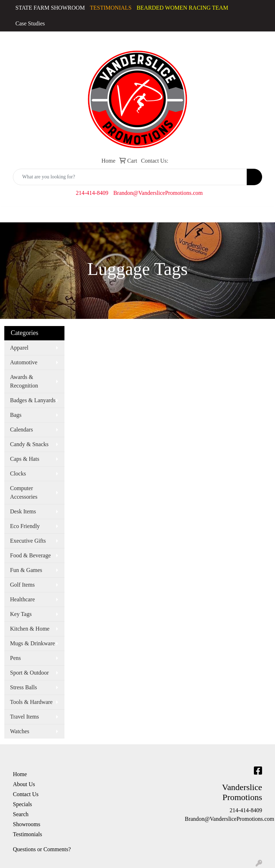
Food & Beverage (30, 555)
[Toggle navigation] (11, 214)
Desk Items (23, 511)
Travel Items (25, 717)
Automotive (24, 362)
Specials (22, 804)
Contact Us (26, 794)
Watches (20, 731)
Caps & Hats (25, 459)
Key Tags (21, 614)
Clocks (18, 474)
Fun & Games (26, 570)
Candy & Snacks (29, 444)
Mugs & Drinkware (32, 643)
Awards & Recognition (24, 381)
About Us (24, 784)
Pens (15, 658)
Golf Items (22, 585)
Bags (16, 415)
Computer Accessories (24, 492)
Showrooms (26, 824)
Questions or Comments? (42, 849)
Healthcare (22, 599)
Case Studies (30, 23)
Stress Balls (23, 687)
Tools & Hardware (31, 702)
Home (20, 774)
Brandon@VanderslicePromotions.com (158, 193)
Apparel (19, 348)
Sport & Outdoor (29, 673)
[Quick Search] (130, 177)
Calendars (21, 430)
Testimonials (28, 834)
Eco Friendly (25, 526)
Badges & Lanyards (33, 400)
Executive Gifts (28, 541)
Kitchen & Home (30, 629)
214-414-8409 (92, 193)
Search (21, 814)
